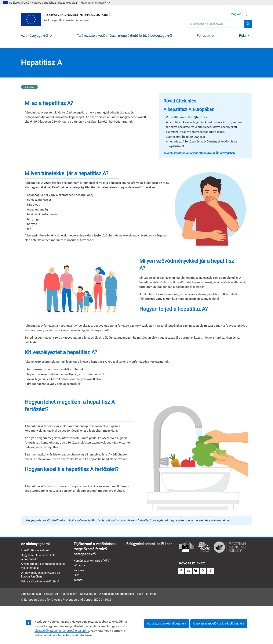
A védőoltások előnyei (35, 551)
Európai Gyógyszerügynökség (230, 547)
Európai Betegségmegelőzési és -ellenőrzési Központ (204, 547)
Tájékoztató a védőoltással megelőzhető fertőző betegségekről (124, 36)
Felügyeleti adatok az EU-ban (98, 587)
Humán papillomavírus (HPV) (93, 561)
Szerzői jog (53, 601)
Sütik (146, 601)
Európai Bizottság (187, 547)
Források (205, 36)
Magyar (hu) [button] (240, 14)
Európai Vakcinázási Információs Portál (81, 14)
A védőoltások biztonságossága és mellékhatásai (44, 567)
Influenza (80, 566)
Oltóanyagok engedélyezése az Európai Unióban (42, 576)
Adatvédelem (71, 601)
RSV (76, 576)
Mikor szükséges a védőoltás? (41, 583)
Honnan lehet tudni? (95, 3)
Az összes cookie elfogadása (167, 623)
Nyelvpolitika (92, 601)
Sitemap (158, 601)
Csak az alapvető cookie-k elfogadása (219, 623)
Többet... (79, 581)
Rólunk (244, 36)
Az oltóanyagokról (36, 36)
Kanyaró (79, 571)
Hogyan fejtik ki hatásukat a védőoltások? (40, 558)
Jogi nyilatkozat (32, 601)
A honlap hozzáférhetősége (121, 601)
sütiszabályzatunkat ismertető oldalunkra (62, 631)
